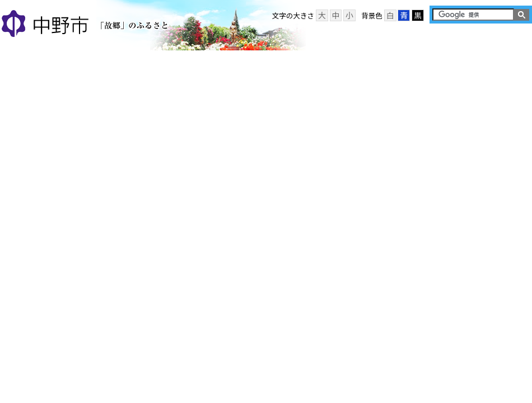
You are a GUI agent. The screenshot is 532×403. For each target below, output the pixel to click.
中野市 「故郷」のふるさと (87, 25)
